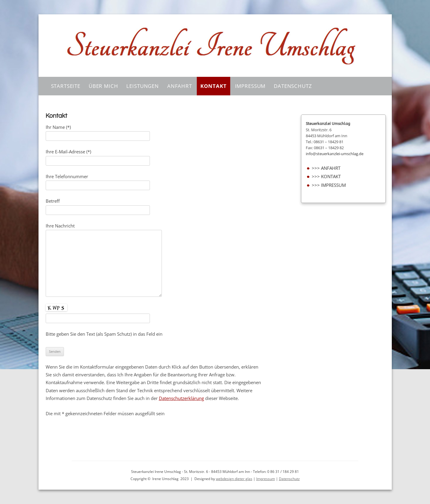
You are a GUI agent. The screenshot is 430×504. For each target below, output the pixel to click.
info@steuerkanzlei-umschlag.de (335, 154)
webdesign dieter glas (234, 479)
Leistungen (142, 86)
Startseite (66, 86)
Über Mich (103, 86)
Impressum (250, 86)
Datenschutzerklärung (181, 398)
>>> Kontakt (326, 177)
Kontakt (214, 86)
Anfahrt (180, 86)
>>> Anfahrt (326, 168)
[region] (215, 46)
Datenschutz (293, 86)
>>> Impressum (329, 185)
